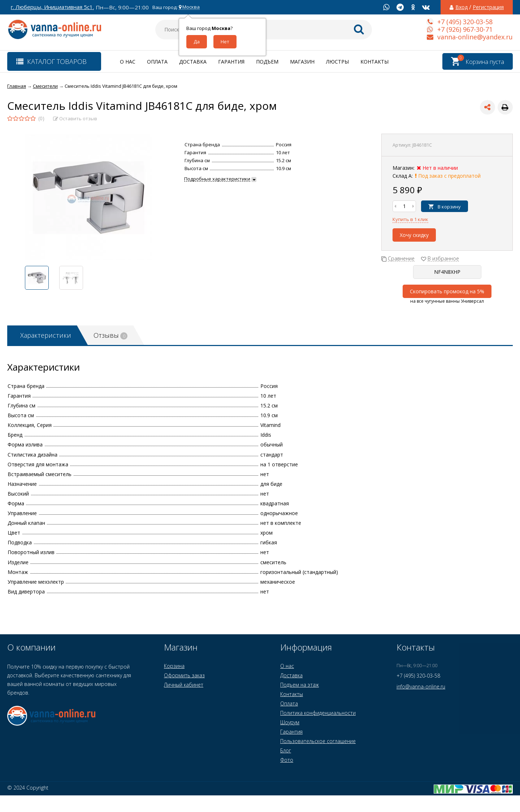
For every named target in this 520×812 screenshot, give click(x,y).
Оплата (157, 62)
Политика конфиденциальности (318, 713)
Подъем (267, 62)
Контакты (374, 62)
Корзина (174, 666)
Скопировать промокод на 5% (447, 291)
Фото (287, 760)
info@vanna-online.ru (421, 686)
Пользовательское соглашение (318, 741)
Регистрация (488, 7)
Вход (461, 7)
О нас (128, 62)
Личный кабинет (184, 685)
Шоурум (290, 722)
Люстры (337, 62)
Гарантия (231, 62)
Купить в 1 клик (410, 219)
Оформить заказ (184, 675)
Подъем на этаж (300, 685)
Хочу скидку (414, 235)
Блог (286, 750)
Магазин (302, 62)
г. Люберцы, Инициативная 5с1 (52, 7)
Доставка (193, 62)
